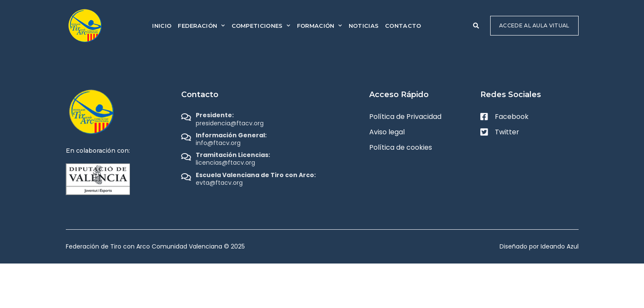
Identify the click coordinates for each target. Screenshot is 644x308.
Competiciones (261, 25)
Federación (201, 25)
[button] (476, 26)
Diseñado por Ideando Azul (539, 246)
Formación (320, 25)
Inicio (162, 26)
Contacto (403, 26)
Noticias (364, 26)
